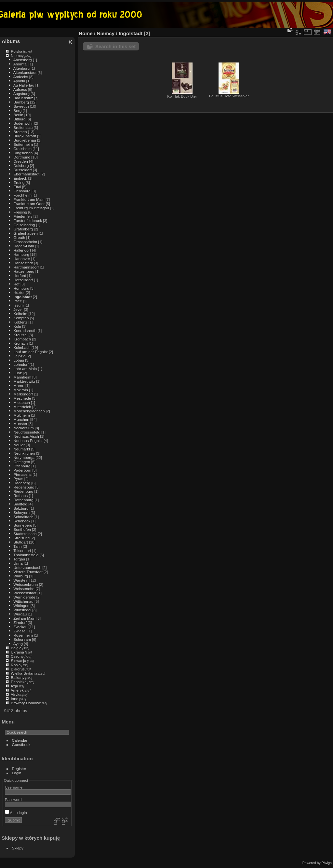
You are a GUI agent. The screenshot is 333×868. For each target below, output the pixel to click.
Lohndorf (21, 364)
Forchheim (22, 195)
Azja (14, 686)
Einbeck (20, 178)
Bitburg (19, 119)
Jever (18, 309)
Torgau (19, 559)
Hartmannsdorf (26, 267)
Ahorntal (20, 64)
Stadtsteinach (25, 534)
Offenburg (22, 466)
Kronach (20, 343)
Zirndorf (20, 622)
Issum (18, 305)
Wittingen (21, 606)
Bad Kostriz (23, 98)
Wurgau (20, 614)
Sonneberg (23, 525)
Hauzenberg (24, 271)
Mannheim (22, 377)
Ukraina (17, 652)
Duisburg (21, 165)
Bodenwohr (23, 123)
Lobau (19, 360)
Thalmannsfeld (26, 555)
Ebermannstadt (26, 174)
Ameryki (18, 690)
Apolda (19, 81)
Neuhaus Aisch (26, 436)
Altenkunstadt (25, 72)
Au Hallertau (24, 85)
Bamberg (21, 102)
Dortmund (22, 157)
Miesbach (21, 402)
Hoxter (19, 292)
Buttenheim (23, 144)
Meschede (22, 398)
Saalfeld (20, 504)
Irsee (18, 301)
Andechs (21, 77)
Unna (18, 563)
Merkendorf (23, 394)
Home (86, 33)
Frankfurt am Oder (29, 204)
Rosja (16, 665)
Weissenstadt (25, 593)
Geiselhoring (24, 225)
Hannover (22, 259)
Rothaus (20, 496)
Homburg (21, 288)
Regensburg (24, 487)
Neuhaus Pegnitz (28, 441)
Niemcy (17, 55)
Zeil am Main (24, 618)
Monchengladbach (29, 411)
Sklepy (18, 848)
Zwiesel (20, 631)
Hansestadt (23, 263)
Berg (17, 110)
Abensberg (23, 60)
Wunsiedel (22, 610)
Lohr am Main (25, 369)
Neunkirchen (24, 453)
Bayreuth (21, 106)
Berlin (18, 115)
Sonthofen (22, 529)
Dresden (20, 161)
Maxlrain (20, 390)
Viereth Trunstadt (28, 572)
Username (14, 787)
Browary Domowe (26, 703)
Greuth (19, 237)
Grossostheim (25, 242)
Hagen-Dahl (24, 246)
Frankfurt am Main (29, 199)
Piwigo (327, 863)
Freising (20, 212)
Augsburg (21, 94)
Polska (16, 51)
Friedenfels (23, 216)
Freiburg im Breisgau (31, 208)
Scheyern (21, 512)
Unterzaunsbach (27, 567)
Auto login (16, 813)
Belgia (16, 648)
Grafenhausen (26, 233)
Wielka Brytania (24, 673)
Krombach (22, 339)
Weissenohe (24, 589)
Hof (16, 284)
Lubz (18, 373)
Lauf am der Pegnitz (30, 352)
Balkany (18, 677)
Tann (18, 546)
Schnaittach (23, 517)
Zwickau (20, 627)
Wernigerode (24, 597)
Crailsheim (22, 149)
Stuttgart (20, 542)
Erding (19, 182)
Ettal (17, 187)
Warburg (21, 576)
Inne (14, 699)
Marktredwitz (24, 381)
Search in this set (115, 46)
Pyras (18, 479)
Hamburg (21, 254)
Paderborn (22, 470)
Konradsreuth (25, 331)
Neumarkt (22, 449)
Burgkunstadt (25, 136)
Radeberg (22, 483)
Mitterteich (22, 407)
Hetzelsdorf (23, 280)
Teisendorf (22, 551)
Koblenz (20, 322)
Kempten (21, 318)
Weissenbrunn (26, 584)
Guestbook (21, 744)
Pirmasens (22, 474)
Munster (20, 424)
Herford (20, 276)
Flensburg (22, 191)
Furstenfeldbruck (28, 220)
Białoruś (18, 669)
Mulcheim (21, 415)
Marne (19, 386)
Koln (17, 326)
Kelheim (20, 314)
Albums (11, 41)
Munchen (21, 419)
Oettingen (22, 462)
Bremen (20, 132)
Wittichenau (23, 601)
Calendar (20, 740)
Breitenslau (23, 127)
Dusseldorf (22, 170)
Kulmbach (22, 347)
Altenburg (21, 68)
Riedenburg (23, 491)
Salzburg (21, 508)
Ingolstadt (22, 297)
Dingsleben (23, 153)
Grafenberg (23, 229)
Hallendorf (22, 250)
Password (13, 799)
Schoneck (22, 521)
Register (19, 769)
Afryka (16, 694)
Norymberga (24, 457)
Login (17, 773)
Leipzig (19, 356)
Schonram (22, 639)
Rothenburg (23, 500)
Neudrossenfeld (27, 432)
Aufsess (20, 89)
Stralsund (21, 538)
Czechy (17, 656)
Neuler (19, 445)
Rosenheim (23, 635)
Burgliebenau (25, 140)
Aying (18, 644)
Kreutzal (20, 335)
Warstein (21, 580)
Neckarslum (23, 428)
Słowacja (18, 661)
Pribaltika (19, 682)
